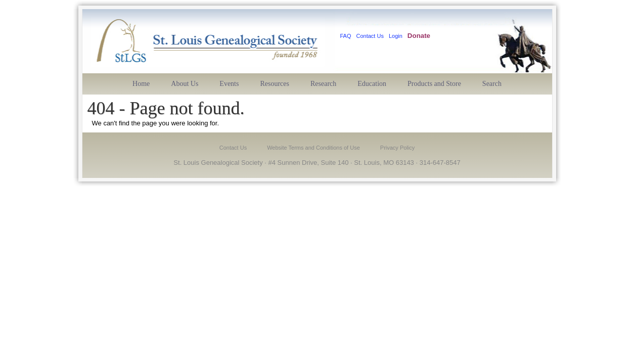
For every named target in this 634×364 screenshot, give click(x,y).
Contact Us (370, 36)
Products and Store (434, 84)
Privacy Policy (397, 148)
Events (229, 84)
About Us (185, 84)
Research (323, 84)
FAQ (346, 36)
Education (372, 84)
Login (396, 36)
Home (141, 84)
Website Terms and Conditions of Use (313, 148)
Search (492, 84)
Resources (275, 84)
